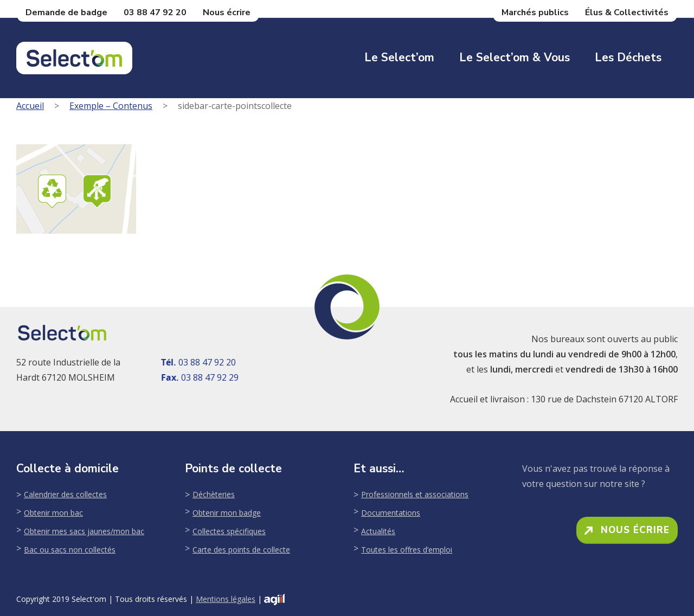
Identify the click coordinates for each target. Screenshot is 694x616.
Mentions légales (226, 599)
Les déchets (628, 57)
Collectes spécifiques (229, 531)
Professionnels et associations (415, 494)
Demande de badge (66, 12)
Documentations (391, 513)
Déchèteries (214, 494)
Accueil (30, 106)
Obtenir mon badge (227, 513)
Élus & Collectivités (627, 12)
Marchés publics (535, 12)
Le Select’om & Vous (515, 57)
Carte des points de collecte (241, 550)
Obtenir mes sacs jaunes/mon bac (84, 531)
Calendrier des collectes (65, 494)
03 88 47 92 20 (155, 12)
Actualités (378, 531)
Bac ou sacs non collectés (70, 550)
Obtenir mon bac (53, 513)
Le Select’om (399, 57)
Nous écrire (227, 12)
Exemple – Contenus (111, 106)
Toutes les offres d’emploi (407, 550)
